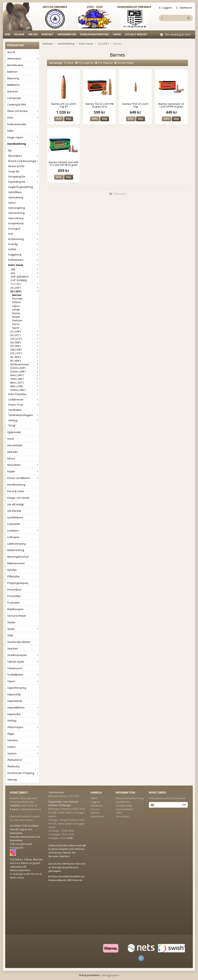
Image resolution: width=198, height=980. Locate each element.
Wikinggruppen (110, 975)
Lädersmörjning (17, 544)
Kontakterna (123, 802)
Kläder (23, 471)
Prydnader (14, 603)
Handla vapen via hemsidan (21, 831)
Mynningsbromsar (18, 557)
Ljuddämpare (15, 517)
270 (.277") (25, 339)
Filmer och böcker (23, 111)
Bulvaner (13, 91)
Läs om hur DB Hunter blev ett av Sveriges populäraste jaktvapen (67, 867)
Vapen (117, 34)
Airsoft (11, 52)
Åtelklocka (13, 766)
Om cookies (122, 816)
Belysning (13, 78)
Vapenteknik (15, 701)
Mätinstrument (16, 563)
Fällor (11, 131)
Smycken (13, 648)
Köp (69, 119)
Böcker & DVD (16, 166)
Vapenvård (23, 714)
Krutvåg (24, 244)
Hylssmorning (24, 213)
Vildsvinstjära (23, 727)
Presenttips (14, 596)
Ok (184, 805)
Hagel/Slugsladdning (20, 187)
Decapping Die (24, 176)
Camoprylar (14, 98)
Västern (23, 753)
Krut (24, 234)
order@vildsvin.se (30, 809)
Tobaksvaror (15, 668)
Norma (16, 313)
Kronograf (14, 229)
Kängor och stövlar (18, 498)
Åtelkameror (15, 760)
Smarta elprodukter (19, 642)
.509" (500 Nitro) (25, 277)
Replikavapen (15, 609)
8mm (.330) (25, 386)
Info (59, 119)
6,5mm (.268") (25, 371)
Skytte (23, 629)
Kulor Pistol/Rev (24, 394)
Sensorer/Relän (17, 616)
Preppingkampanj (18, 583)
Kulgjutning (24, 254)
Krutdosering (24, 239)
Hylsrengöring (24, 208)
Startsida (47, 44)
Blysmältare (24, 156)
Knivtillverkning (16, 485)
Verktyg (24, 420)
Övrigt (12, 425)
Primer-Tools (24, 405)
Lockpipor (23, 530)
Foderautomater (17, 124)
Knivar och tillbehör (23, 478)
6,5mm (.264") (25, 368)
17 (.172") (25, 284)
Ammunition (23, 58)
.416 (25, 273)
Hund (11, 439)
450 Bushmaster (25, 364)
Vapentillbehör (23, 707)
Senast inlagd (124, 63)
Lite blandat (14, 511)
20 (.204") (25, 288)
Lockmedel (14, 524)
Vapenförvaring (17, 688)
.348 (25, 269)
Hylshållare (24, 192)
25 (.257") (25, 335)
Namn (69, 63)
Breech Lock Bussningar (24, 161)
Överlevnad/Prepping (94, 34)
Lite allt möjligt (136, 34)
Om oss (33, 34)
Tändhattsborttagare (24, 415)
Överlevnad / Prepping (23, 773)
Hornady (17, 298)
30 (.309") (25, 346)
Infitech (17, 302)
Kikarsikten (23, 465)
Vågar (11, 734)
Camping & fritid (17, 104)
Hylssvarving (24, 218)
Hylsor (24, 203)
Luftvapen (13, 537)
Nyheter (12, 570)
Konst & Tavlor (16, 491)
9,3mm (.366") (25, 390)
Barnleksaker (15, 65)
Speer (16, 328)
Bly (10, 150)
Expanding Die (24, 182)
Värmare (12, 740)
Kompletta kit (24, 223)
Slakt (10, 635)
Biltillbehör (14, 85)
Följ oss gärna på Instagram (21, 846)
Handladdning (23, 144)
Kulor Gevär (24, 265)
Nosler (16, 317)
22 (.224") (25, 291)
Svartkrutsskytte (23, 655)
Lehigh (16, 309)
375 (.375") (25, 353)
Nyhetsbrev (97, 816)
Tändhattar (15, 410)
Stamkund (184, 8)
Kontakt (47, 34)
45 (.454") (25, 357)
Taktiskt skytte (23, 662)
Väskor (23, 747)
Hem (7, 34)
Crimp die (24, 171)
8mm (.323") (25, 383)
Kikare (11, 458)
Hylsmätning (24, 197)
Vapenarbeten (67, 34)
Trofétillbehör (23, 675)
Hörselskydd (15, 445)
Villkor (19, 34)
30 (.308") (25, 342)
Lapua (16, 306)
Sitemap (12, 780)
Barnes (17, 295)
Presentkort (14, 590)
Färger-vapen (23, 137)
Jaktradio (13, 452)
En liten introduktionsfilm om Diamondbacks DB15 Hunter (66, 878)
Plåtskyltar (14, 576)
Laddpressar (24, 399)
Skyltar (11, 622)
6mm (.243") (25, 375)
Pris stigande (84, 63)
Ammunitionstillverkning (130, 798)
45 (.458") (25, 361)
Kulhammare (24, 260)
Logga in (165, 8)
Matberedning (16, 550)
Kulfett (24, 249)
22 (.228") (25, 331)
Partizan (17, 320)
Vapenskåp (14, 694)
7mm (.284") (25, 379)
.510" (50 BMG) (19, 280)
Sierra (16, 324)
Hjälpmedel (14, 432)
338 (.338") (25, 350)
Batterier (12, 72)
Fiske (23, 118)
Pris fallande (104, 63)
